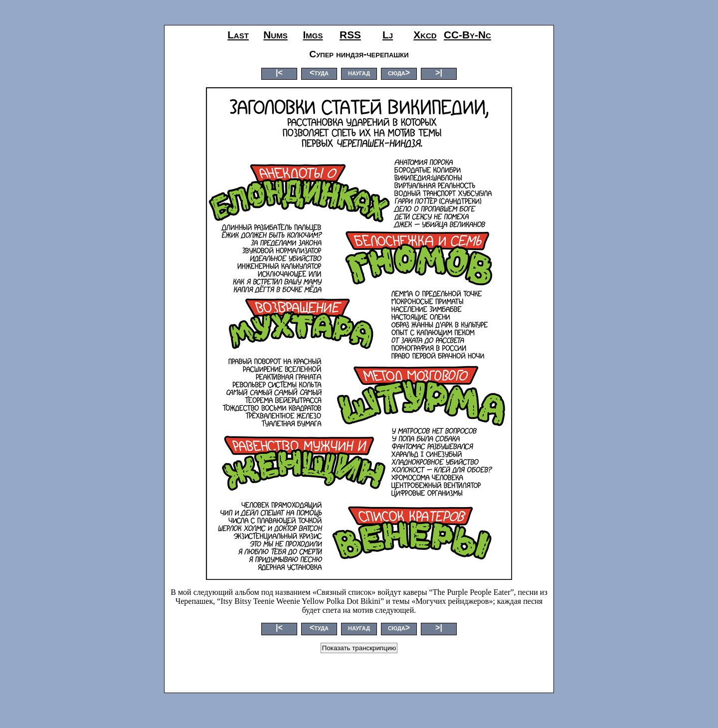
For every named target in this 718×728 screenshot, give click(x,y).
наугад (359, 73)
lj (388, 35)
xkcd (425, 35)
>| (439, 73)
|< (279, 73)
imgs (313, 35)
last (238, 35)
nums (275, 35)
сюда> (399, 73)
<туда (319, 73)
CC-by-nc (467, 35)
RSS (350, 35)
